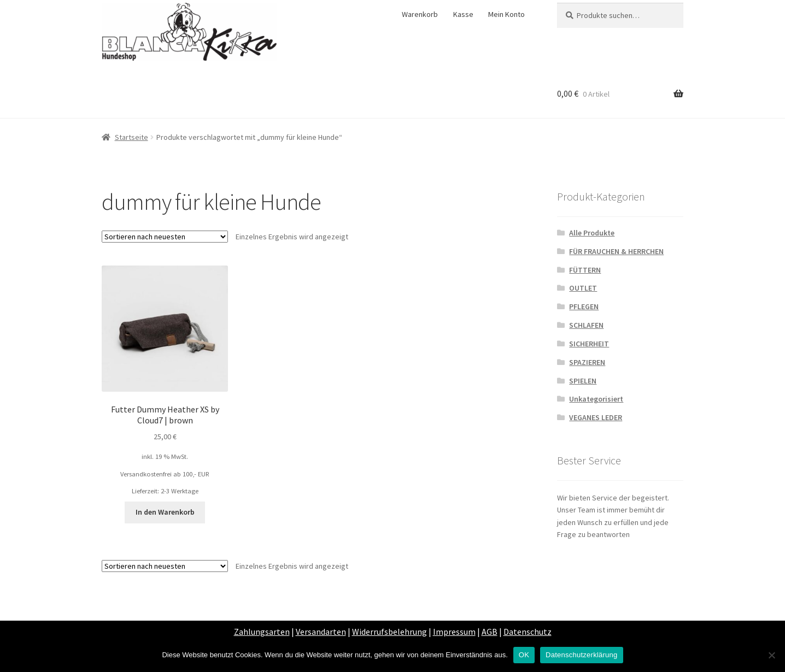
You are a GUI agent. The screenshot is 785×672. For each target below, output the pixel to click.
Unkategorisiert (596, 399)
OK (524, 655)
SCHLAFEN (586, 325)
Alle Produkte (592, 233)
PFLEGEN (584, 306)
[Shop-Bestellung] (165, 237)
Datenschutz (528, 632)
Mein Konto (506, 14)
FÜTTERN (585, 270)
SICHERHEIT (589, 344)
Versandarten (321, 632)
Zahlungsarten (262, 632)
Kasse (463, 14)
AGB (490, 632)
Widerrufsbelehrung (389, 632)
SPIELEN (583, 381)
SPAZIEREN (587, 362)
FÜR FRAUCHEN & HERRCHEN (616, 251)
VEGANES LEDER (596, 417)
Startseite (131, 137)
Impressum (454, 632)
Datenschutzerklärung (581, 655)
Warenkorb (420, 14)
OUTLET (583, 288)
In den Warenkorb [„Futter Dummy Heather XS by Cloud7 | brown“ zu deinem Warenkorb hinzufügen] (165, 512)
